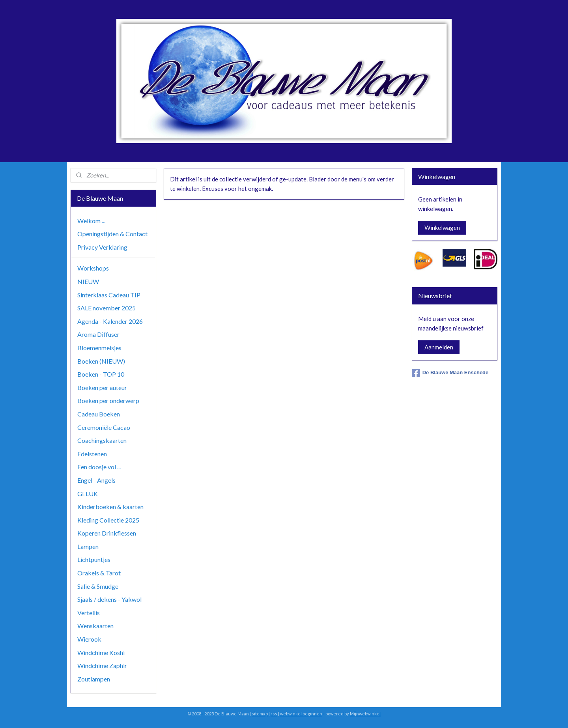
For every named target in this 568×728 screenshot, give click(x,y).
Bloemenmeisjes (99, 348)
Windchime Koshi (101, 652)
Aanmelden (439, 347)
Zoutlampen (94, 679)
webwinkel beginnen (301, 714)
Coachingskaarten (102, 440)
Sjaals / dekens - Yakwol (109, 599)
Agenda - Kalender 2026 (110, 321)
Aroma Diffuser (98, 334)
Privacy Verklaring (102, 247)
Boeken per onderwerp (108, 400)
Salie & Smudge (98, 586)
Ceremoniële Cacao (104, 427)
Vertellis (89, 613)
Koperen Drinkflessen (107, 533)
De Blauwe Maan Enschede (450, 373)
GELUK (88, 494)
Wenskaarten (95, 626)
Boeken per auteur (102, 387)
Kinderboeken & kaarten (110, 507)
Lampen (88, 546)
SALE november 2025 (106, 308)
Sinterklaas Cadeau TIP (109, 295)
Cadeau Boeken (99, 414)
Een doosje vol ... (99, 467)
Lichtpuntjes (94, 559)
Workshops (93, 268)
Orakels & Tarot (99, 573)
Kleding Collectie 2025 (108, 520)
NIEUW (88, 281)
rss (274, 714)
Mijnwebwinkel (365, 714)
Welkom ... (91, 221)
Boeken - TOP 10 (101, 374)
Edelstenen (92, 454)
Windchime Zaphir (102, 665)
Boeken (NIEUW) (101, 361)
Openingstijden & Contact (112, 234)
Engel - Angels (96, 480)
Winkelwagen (442, 228)
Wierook (89, 639)
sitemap (260, 714)
